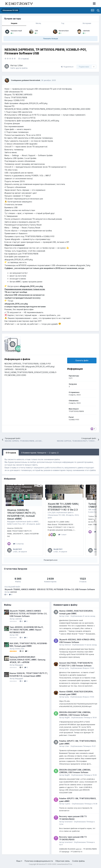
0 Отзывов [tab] (11, 453)
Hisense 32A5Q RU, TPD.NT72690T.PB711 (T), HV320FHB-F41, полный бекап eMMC (22, 514)
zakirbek (86, 31)
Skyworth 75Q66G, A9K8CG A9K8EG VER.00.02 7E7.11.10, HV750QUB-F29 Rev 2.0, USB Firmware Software (50, 589)
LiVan (20, 65)
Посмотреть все (51, 560)
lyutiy (67, 668)
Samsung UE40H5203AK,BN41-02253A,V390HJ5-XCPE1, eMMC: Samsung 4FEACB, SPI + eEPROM (27, 660)
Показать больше (51, 39)
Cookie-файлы (78, 861)
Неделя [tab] (14, 23)
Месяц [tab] (38, 23)
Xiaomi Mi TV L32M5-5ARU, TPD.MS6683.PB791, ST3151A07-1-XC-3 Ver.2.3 (63, 507)
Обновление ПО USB (56, 515)
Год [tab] (63, 23)
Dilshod (68, 645)
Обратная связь (63, 861)
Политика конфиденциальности (39, 861)
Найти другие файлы (19, 68)
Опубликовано (83, 616)
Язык (19, 861)
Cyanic (68, 804)
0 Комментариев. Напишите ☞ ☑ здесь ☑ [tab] (40, 453)
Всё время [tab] (87, 23)
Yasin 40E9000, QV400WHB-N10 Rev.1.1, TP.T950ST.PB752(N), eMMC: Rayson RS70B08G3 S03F (27, 630)
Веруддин (11, 521)
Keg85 (67, 717)
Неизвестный (16, 31)
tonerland (69, 822)
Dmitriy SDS (20, 649)
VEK (36, 31)
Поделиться (67, 67)
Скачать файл (82, 360)
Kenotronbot (64, 31)
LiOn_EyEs (52, 512)
